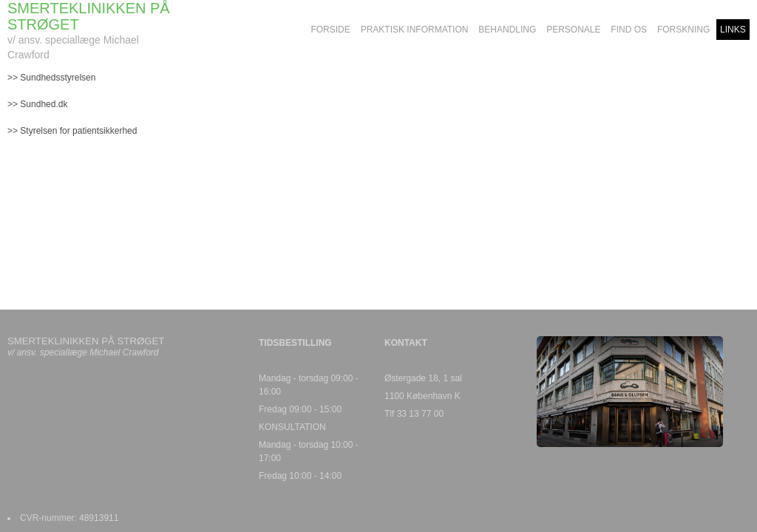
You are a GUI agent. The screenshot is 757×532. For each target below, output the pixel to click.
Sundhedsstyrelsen (59, 78)
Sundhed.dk (44, 104)
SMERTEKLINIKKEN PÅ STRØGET (89, 16)
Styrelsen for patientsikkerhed (78, 131)
